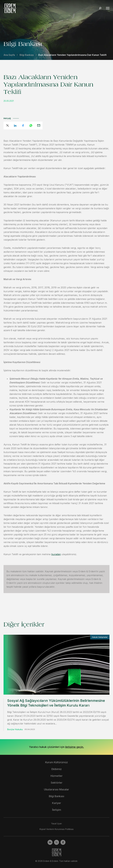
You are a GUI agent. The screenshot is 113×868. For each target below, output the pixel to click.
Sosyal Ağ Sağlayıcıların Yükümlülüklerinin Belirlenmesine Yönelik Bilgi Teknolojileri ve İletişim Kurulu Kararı (56, 703)
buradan (56, 554)
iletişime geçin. (75, 747)
